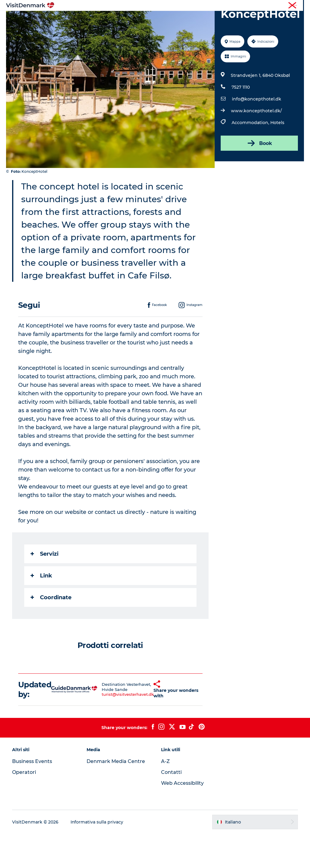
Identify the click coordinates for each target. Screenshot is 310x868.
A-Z (165, 796)
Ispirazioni (101, 20)
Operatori (275, 6)
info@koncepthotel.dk (257, 133)
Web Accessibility (182, 818)
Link (41, 610)
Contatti (171, 807)
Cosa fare (170, 20)
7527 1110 (241, 122)
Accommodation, (251, 157)
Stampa (297, 6)
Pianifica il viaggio (155, 26)
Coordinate (51, 632)
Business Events (32, 796)
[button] (146, 724)
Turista (255, 6)
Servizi (45, 588)
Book (259, 178)
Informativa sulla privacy (97, 856)
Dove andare (136, 20)
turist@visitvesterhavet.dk (119, 729)
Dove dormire (206, 20)
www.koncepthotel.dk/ (256, 145)
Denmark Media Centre (116, 796)
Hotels (277, 157)
